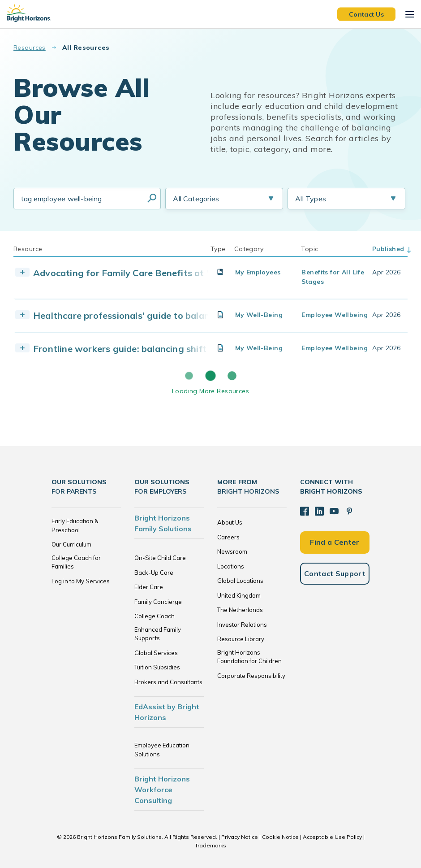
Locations (231, 566)
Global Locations (240, 581)
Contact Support (335, 573)
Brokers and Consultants (168, 682)
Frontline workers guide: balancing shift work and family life (164, 349)
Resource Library (241, 639)
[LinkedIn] (319, 511)
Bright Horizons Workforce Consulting (162, 790)
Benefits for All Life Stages (333, 277)
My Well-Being (259, 315)
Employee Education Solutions (162, 750)
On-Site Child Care (160, 558)
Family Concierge (158, 602)
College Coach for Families (76, 562)
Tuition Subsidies (157, 667)
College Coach (155, 616)
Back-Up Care (154, 573)
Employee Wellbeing (335, 315)
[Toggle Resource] (22, 272)
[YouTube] (334, 511)
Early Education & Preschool (75, 525)
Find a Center (335, 542)
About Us (230, 522)
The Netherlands (240, 610)
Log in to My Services (81, 581)
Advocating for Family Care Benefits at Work (132, 273)
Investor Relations (242, 625)
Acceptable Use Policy (332, 837)
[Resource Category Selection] (224, 199)
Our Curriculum (71, 544)
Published (388, 249)
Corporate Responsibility (251, 676)
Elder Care (149, 587)
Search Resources (152, 198)
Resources (30, 48)
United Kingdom (239, 595)
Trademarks (210, 845)
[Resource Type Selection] (346, 199)
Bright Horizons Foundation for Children (249, 657)
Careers (228, 537)
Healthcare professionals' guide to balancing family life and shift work (186, 315)
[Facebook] (305, 511)
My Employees (258, 272)
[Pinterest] (349, 511)
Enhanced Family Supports (158, 634)
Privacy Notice (240, 837)
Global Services (156, 653)
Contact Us (366, 14)
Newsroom (232, 551)
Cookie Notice (280, 837)
